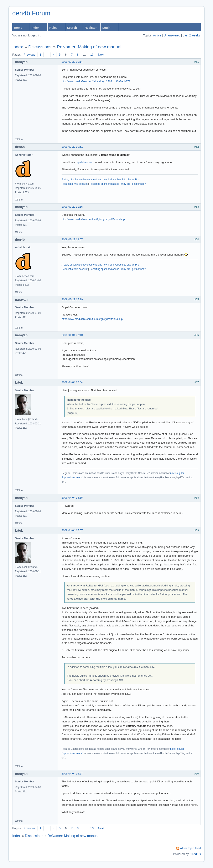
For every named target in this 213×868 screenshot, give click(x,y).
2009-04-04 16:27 (72, 774)
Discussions (40, 47)
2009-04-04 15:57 (72, 530)
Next (101, 55)
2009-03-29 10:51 (72, 147)
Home (18, 28)
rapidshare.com (85, 162)
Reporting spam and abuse (104, 184)
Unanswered (172, 35)
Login (106, 28)
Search (72, 28)
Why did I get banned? (133, 184)
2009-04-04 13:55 (72, 498)
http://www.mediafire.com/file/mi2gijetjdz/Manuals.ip (92, 319)
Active (157, 35)
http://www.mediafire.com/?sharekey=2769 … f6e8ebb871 (96, 81)
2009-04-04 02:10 (72, 335)
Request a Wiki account (75, 184)
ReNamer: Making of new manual (89, 47)
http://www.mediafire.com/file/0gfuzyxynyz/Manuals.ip (93, 219)
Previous (30, 55)
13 (92, 55)
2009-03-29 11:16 (72, 207)
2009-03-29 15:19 (72, 299)
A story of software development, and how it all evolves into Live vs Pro (100, 180)
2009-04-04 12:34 (72, 382)
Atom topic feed (190, 848)
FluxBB (195, 854)
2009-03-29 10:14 (72, 62)
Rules (53, 28)
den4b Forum (31, 13)
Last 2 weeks (191, 35)
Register (91, 28)
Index (35, 28)
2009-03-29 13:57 (72, 239)
